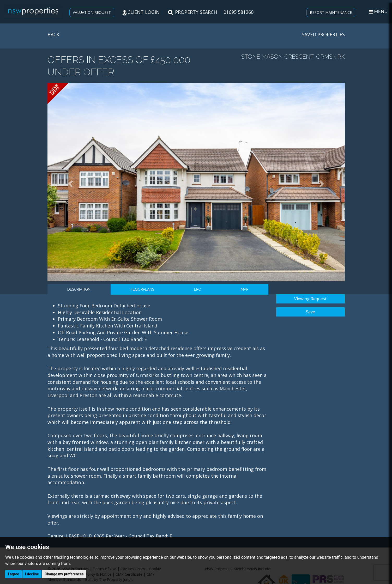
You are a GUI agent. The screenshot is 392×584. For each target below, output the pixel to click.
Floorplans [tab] (142, 289)
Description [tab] (79, 289)
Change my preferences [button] (64, 574)
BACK (53, 34)
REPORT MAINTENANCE (331, 12)
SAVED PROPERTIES (323, 34)
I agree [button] (13, 574)
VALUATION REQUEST (92, 12)
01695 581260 (239, 12)
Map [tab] (245, 289)
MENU (378, 12)
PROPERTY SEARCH (192, 12)
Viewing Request (310, 299)
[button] (70, 182)
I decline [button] (32, 574)
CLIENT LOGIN (141, 12)
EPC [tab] (197, 289)
